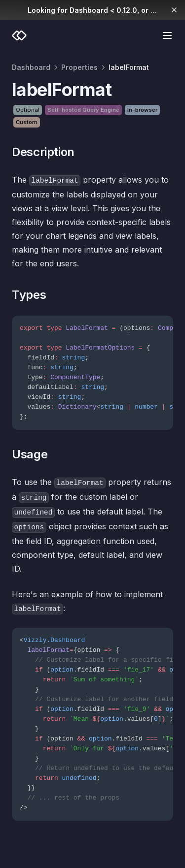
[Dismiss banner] (174, 10)
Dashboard (31, 67)
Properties (79, 67)
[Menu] (167, 35)
